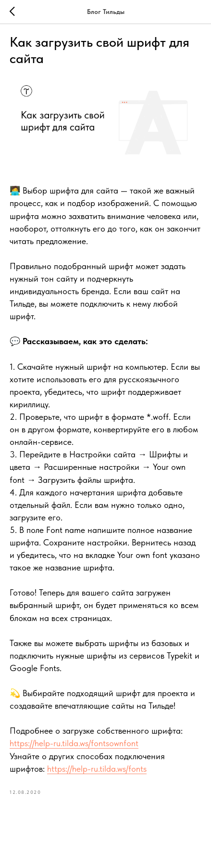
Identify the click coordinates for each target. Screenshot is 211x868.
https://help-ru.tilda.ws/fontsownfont (74, 743)
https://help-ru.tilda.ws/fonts (97, 769)
